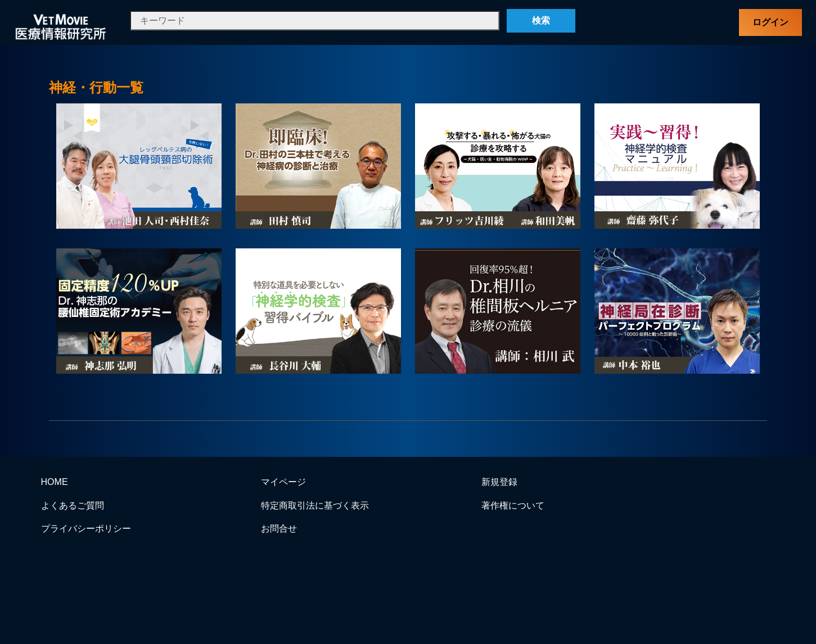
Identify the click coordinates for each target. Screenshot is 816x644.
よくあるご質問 (73, 505)
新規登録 (499, 482)
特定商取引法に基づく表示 (315, 505)
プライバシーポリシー (86, 529)
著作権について (513, 505)
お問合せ (279, 529)
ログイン (770, 22)
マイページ (283, 482)
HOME (55, 482)
